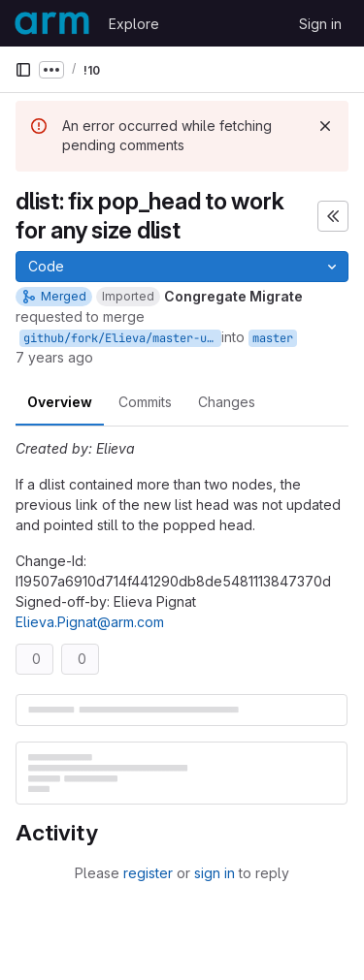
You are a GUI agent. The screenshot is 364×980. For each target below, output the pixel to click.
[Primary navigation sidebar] (23, 70)
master (273, 338)
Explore (134, 24)
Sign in (320, 24)
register (148, 873)
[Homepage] (52, 23)
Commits (145, 402)
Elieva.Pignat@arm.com (90, 622)
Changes (227, 402)
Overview (60, 402)
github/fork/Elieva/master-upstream (122, 338)
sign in (215, 873)
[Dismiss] (325, 126)
